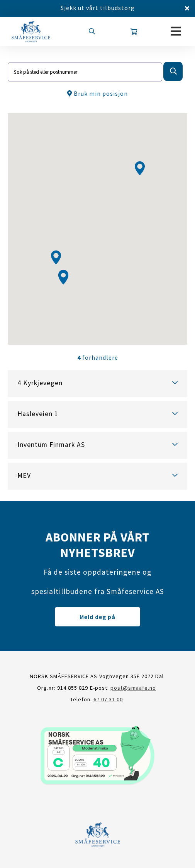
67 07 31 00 (108, 699)
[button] (56, 257)
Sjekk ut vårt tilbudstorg (98, 8)
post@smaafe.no (133, 688)
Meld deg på (97, 617)
